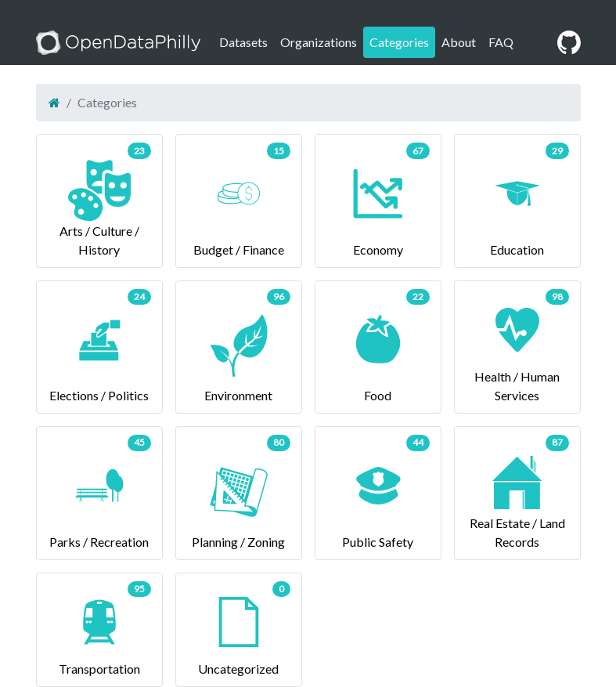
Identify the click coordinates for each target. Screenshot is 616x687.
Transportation (99, 629)
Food (378, 346)
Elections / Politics (99, 346)
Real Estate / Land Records (517, 492)
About (459, 42)
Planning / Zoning (239, 492)
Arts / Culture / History (99, 199)
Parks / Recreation (99, 492)
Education (517, 199)
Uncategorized (239, 629)
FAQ (501, 42)
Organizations (319, 42)
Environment (239, 346)
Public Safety (378, 492)
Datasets (243, 42)
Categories (399, 42)
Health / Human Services (517, 346)
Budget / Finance (239, 199)
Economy (378, 199)
